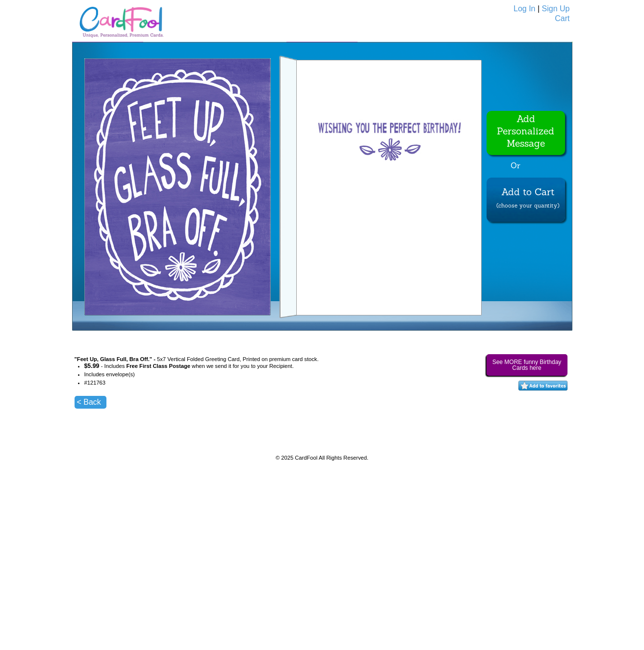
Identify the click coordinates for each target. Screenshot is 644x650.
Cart (562, 18)
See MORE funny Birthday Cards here (527, 365)
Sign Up (556, 9)
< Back (89, 402)
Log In (524, 9)
